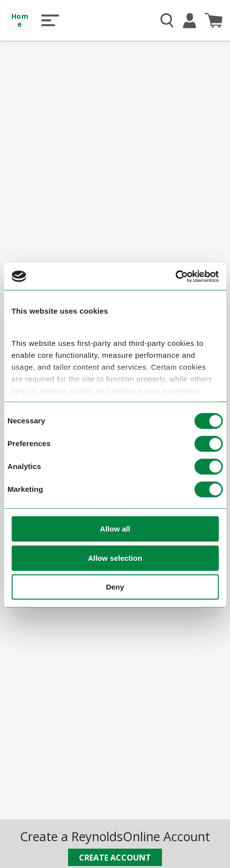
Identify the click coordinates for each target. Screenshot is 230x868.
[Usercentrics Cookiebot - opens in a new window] (175, 276)
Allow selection (115, 558)
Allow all (115, 529)
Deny (115, 587)
